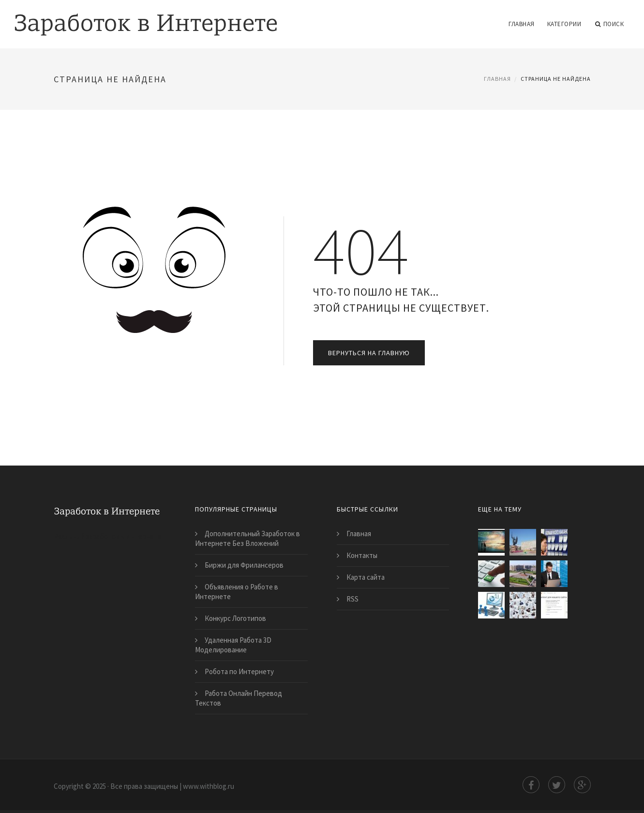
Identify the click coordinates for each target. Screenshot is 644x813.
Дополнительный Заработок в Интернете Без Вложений (247, 538)
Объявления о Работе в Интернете (237, 592)
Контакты (362, 555)
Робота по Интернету (239, 671)
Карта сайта (366, 577)
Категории (564, 24)
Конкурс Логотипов (235, 618)
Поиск (609, 24)
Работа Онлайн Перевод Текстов (239, 698)
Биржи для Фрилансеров (244, 565)
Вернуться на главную (369, 353)
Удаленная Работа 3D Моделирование (233, 645)
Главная (522, 24)
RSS (352, 599)
